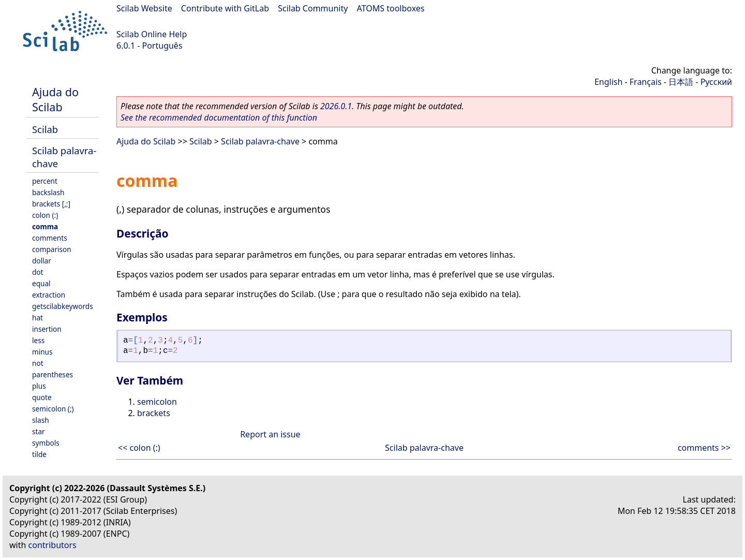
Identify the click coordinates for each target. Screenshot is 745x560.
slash (41, 420)
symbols (46, 443)
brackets (154, 413)
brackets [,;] (51, 204)
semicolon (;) (53, 409)
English (608, 82)
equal (41, 283)
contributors (53, 545)
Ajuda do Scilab (55, 99)
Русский (716, 82)
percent (45, 181)
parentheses (53, 374)
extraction (49, 295)
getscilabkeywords (63, 306)
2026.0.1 (336, 106)
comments (50, 238)
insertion (47, 329)
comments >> (704, 448)
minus (42, 352)
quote (42, 397)
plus (39, 386)
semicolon (157, 402)
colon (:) (45, 215)
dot (38, 272)
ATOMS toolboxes (391, 8)
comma (45, 226)
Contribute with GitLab (225, 8)
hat (38, 318)
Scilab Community (313, 8)
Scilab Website (144, 8)
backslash (48, 192)
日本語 (681, 82)
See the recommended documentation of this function (219, 117)
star (39, 431)
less (38, 340)
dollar (42, 261)
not (38, 363)
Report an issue (270, 434)
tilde (39, 454)
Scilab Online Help (152, 34)
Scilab (45, 129)
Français (646, 82)
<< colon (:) (139, 448)
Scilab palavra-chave (260, 141)
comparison (52, 249)
